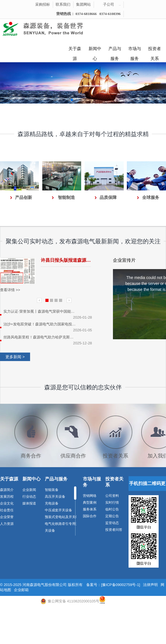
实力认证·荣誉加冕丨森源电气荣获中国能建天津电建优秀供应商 (40, 311)
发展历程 (7, 497)
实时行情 (112, 503)
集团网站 (83, 5)
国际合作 (90, 516)
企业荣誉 (7, 517)
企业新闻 (29, 490)
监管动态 (112, 523)
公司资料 (112, 496)
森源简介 (7, 490)
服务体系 (90, 509)
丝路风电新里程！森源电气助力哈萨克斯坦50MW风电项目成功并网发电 (40, 337)
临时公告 (112, 509)
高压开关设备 (55, 497)
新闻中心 (95, 50)
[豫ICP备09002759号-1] (120, 585)
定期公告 (112, 516)
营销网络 (90, 496)
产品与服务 (115, 50)
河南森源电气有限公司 (50, 29)
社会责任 (7, 510)
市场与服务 (135, 50)
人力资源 (7, 524)
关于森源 (75, 50)
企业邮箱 (21, 590)
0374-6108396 (110, 14)
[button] (72, 100)
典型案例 (90, 503)
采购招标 (43, 5)
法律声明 (150, 585)
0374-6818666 (86, 14)
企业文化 (7, 503)
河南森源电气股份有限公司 (45, 585)
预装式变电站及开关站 (62, 517)
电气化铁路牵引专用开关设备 (62, 527)
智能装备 (52, 490)
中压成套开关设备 (58, 510)
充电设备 (52, 503)
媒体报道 (29, 503)
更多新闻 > (15, 357)
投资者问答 (114, 530)
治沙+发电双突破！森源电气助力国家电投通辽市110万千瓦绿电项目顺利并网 (40, 324)
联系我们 (63, 5)
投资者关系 (155, 50)
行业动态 (29, 497)
